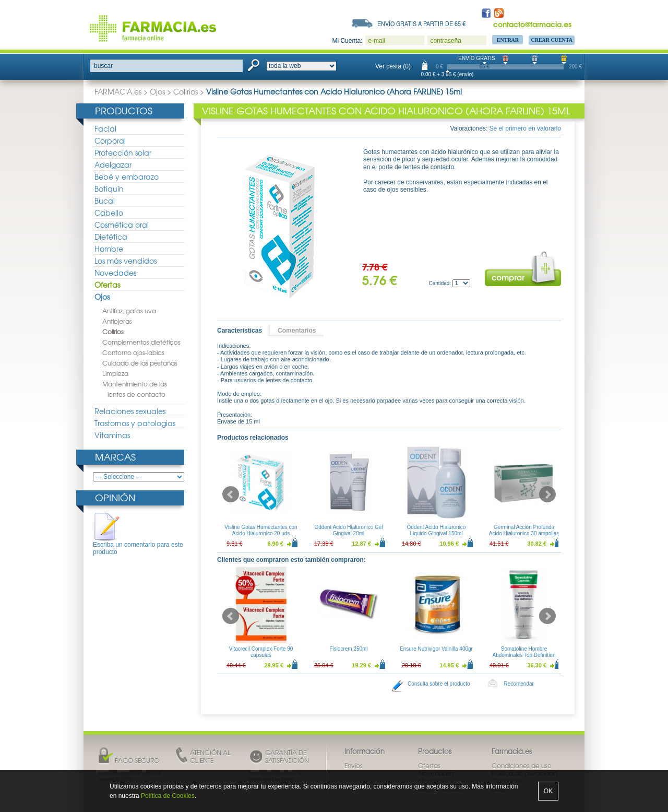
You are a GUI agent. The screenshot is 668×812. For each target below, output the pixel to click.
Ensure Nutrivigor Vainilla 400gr (436, 649)
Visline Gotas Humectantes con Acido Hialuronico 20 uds (261, 530)
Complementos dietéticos (141, 342)
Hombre (109, 249)
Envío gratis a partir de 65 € (422, 23)
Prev (231, 495)
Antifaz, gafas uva (129, 311)
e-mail (377, 41)
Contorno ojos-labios (133, 352)
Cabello (109, 213)
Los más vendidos (126, 261)
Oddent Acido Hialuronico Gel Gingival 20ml (348, 530)
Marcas (115, 457)
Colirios (186, 91)
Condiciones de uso (522, 766)
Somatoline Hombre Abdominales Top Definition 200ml (524, 655)
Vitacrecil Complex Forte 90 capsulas (261, 652)
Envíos (354, 766)
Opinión (115, 497)
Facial (105, 128)
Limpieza (115, 373)
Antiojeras (117, 321)
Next (547, 495)
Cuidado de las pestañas (140, 363)
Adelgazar (113, 164)
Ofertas (107, 285)
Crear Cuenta (552, 40)
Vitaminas (112, 435)
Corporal (110, 140)
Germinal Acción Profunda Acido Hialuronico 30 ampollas (524, 530)
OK (548, 791)
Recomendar (519, 684)
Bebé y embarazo (127, 176)
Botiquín (109, 189)
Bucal (105, 201)
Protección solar (123, 152)
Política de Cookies (168, 796)
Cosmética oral (122, 225)
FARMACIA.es (118, 91)
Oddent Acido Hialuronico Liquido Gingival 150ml (437, 530)
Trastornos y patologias (135, 423)
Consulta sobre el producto (439, 684)
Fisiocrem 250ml (348, 649)
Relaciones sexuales (130, 411)
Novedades (115, 273)
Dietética (111, 237)
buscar (103, 66)
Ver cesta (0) (393, 66)
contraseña (445, 41)
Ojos (157, 91)
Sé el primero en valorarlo (525, 128)
